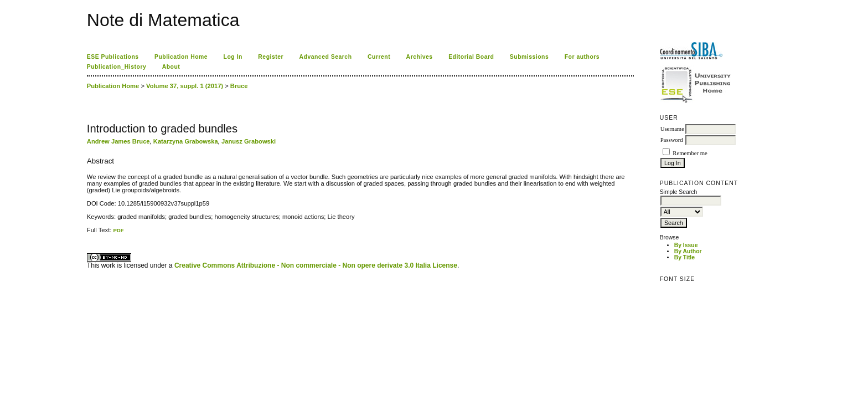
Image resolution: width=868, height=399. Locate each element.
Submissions (529, 57)
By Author (688, 251)
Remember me (690, 153)
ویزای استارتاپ (90, 234)
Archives (420, 57)
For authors (582, 57)
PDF (118, 230)
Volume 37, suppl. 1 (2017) (185, 86)
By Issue (686, 245)
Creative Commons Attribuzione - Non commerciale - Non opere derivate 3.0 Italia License (316, 265)
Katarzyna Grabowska (186, 141)
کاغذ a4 (88, 234)
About (171, 67)
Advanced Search (326, 57)
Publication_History (117, 67)
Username (672, 129)
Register (271, 57)
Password (672, 140)
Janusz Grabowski (249, 141)
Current (379, 57)
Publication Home (181, 57)
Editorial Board (471, 57)
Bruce (239, 86)
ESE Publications (113, 57)
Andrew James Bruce (118, 141)
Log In (233, 57)
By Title (684, 257)
